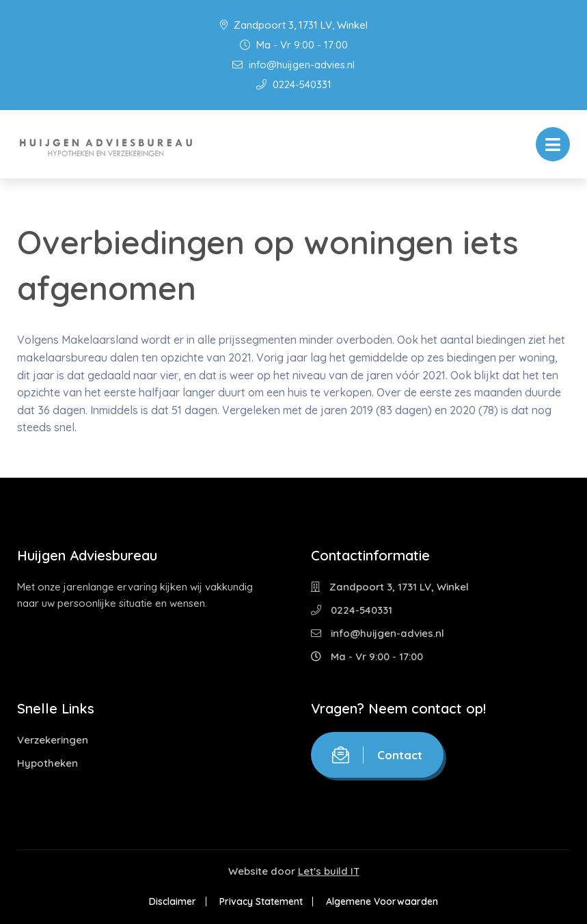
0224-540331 (294, 84)
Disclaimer (173, 901)
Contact (377, 755)
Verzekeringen (53, 740)
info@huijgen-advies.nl (293, 65)
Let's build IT (329, 871)
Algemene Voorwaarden (382, 901)
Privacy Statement (261, 901)
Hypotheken (47, 763)
